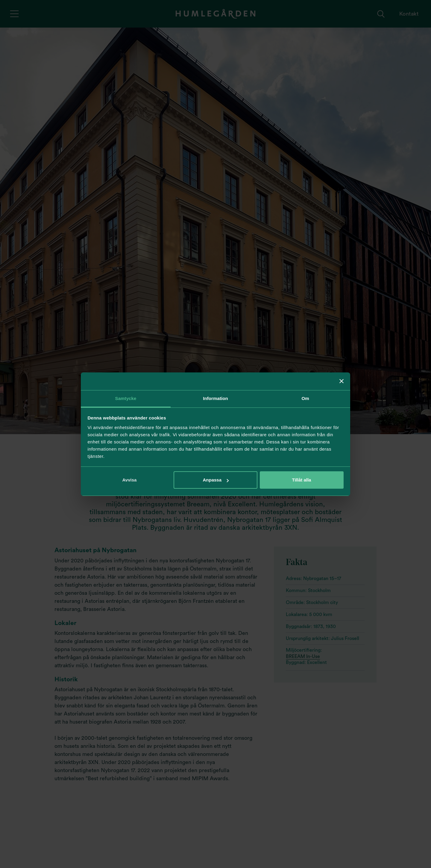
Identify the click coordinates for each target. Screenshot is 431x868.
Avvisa (130, 480)
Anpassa (216, 480)
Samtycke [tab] (126, 398)
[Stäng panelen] (342, 381)
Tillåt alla (302, 480)
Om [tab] (305, 398)
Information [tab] (215, 398)
